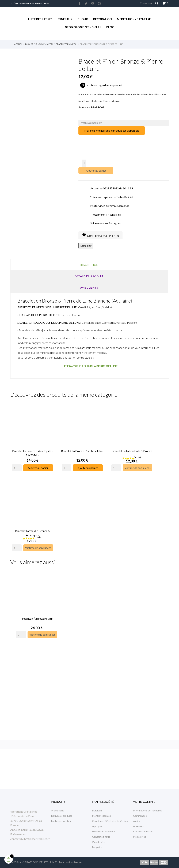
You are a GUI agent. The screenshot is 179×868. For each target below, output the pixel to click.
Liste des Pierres (40, 19)
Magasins (97, 847)
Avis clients (89, 287)
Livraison (97, 810)
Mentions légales (102, 816)
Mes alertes (140, 837)
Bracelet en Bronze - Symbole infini (82, 449)
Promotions (58, 810)
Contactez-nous (101, 837)
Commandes (140, 816)
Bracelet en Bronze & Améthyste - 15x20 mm (33, 451)
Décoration (102, 19)
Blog (110, 27)
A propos (97, 826)
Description (89, 265)
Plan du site (99, 842)
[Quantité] (84, 163)
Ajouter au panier (96, 170)
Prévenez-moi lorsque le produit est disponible (112, 130)
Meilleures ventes (61, 821)
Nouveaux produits (62, 816)
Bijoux (83, 19)
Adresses (138, 826)
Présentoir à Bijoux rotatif (37, 613)
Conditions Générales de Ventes (110, 821)
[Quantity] (17, 466)
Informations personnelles (148, 810)
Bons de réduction (143, 831)
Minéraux (65, 19)
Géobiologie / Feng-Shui (83, 27)
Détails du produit (89, 276)
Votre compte (144, 802)
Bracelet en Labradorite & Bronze (132, 449)
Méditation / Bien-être (134, 19)
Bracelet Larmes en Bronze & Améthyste (33, 529)
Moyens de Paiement (104, 831)
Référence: (85, 107)
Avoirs (137, 821)
